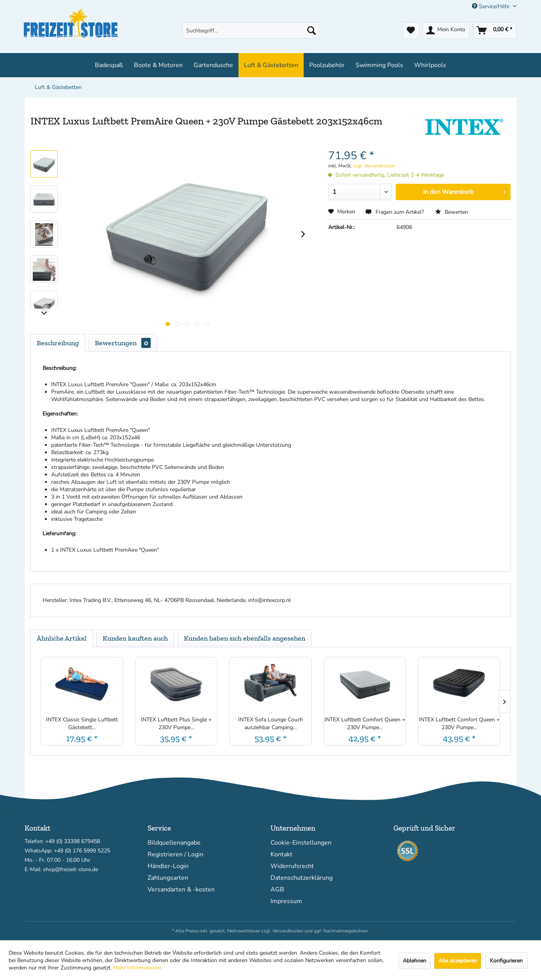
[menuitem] (251, 30)
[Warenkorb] (495, 30)
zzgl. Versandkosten (374, 166)
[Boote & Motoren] (158, 65)
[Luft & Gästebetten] (271, 65)
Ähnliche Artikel (62, 638)
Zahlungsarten (168, 878)
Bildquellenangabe (174, 843)
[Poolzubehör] (327, 65)
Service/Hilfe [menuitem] (491, 6)
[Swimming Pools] (379, 65)
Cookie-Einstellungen (301, 843)
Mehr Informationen (137, 968)
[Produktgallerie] (168, 324)
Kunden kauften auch (135, 638)
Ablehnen (415, 961)
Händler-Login (168, 866)
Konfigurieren (506, 961)
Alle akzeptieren (458, 961)
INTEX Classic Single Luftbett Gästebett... (82, 723)
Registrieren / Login (175, 854)
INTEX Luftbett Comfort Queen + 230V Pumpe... (365, 723)
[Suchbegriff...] (251, 30)
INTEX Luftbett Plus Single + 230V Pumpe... (176, 723)
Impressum (286, 901)
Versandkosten (288, 931)
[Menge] (360, 192)
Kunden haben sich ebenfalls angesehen (245, 638)
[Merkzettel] (411, 30)
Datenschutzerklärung (302, 878)
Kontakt (281, 854)
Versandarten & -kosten (181, 889)
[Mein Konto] (446, 30)
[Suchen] (311, 30)
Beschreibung (58, 343)
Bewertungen (123, 343)
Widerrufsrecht (292, 866)
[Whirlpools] (430, 65)
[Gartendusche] (213, 65)
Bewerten (452, 212)
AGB (277, 889)
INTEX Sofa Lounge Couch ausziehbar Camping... (270, 723)
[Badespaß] (109, 65)
